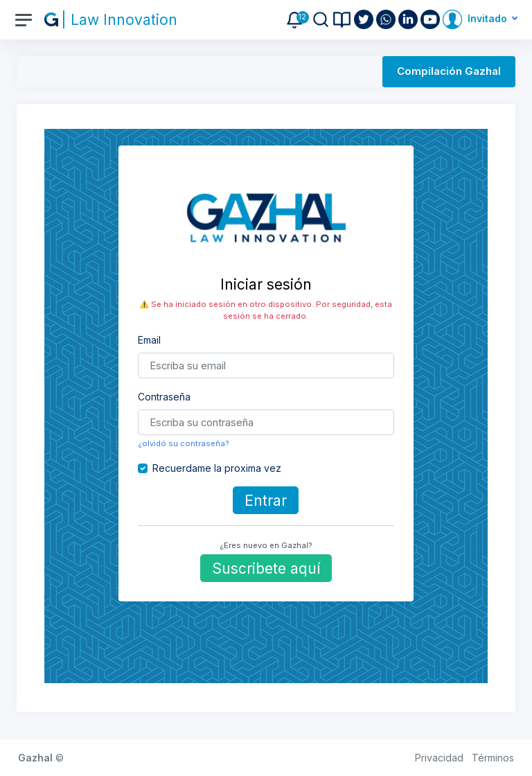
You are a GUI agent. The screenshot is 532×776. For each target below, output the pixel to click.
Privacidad (439, 758)
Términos (493, 758)
